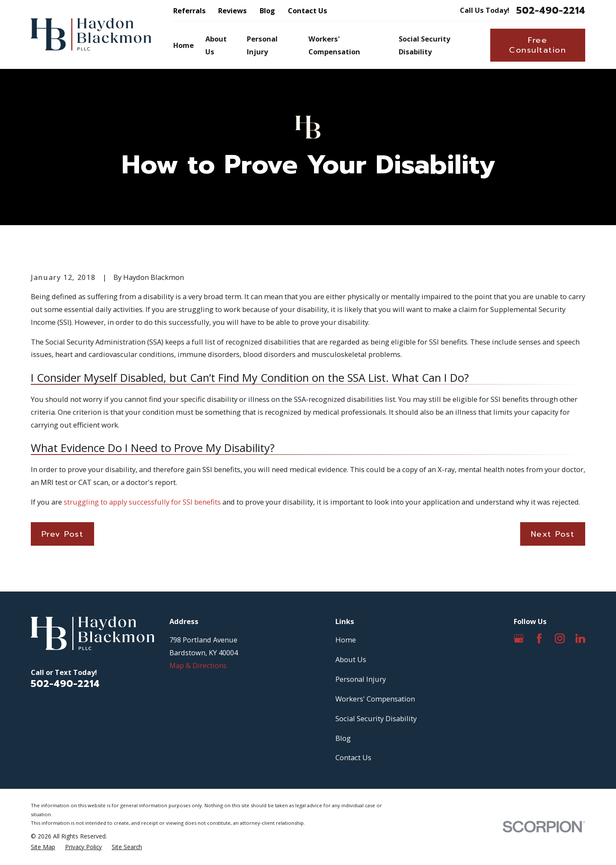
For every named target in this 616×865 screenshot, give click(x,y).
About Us (351, 659)
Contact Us (308, 10)
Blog (267, 10)
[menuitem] (43, 847)
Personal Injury (361, 679)
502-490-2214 (551, 11)
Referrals (190, 10)
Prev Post (62, 534)
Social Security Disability (376, 718)
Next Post (553, 534)
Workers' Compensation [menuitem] (334, 45)
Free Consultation (538, 45)
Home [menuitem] (184, 45)
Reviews (232, 10)
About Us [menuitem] (216, 45)
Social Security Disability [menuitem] (424, 45)
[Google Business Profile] (519, 638)
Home (346, 640)
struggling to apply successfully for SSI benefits (142, 502)
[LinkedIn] (580, 638)
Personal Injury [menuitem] (262, 45)
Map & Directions (198, 665)
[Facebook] (539, 638)
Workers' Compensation (375, 699)
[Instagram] (560, 638)
